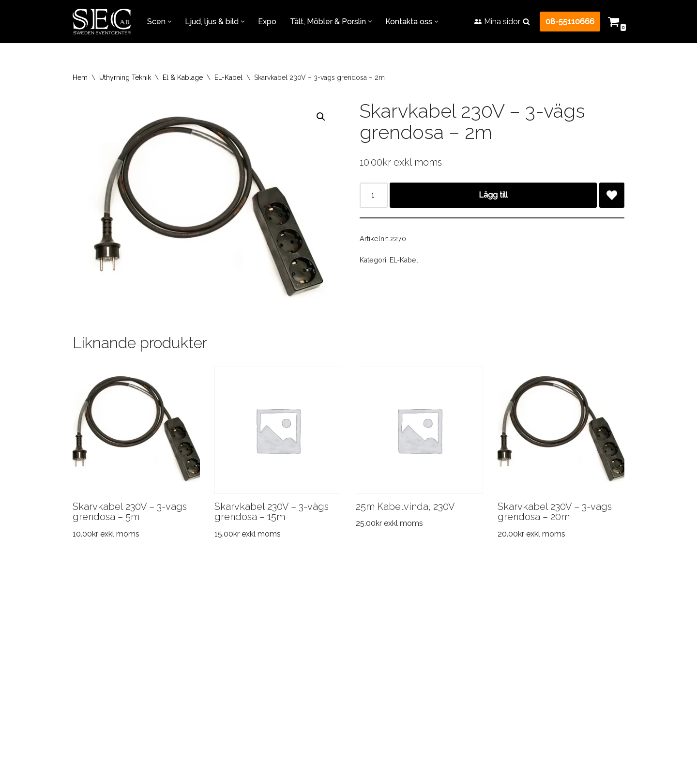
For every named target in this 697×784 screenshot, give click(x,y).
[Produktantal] (374, 195)
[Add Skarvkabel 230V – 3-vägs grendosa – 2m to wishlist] (612, 195)
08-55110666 (570, 22)
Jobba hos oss (432, 636)
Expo (267, 22)
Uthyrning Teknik (125, 77)
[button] (170, 22)
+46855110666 (318, 758)
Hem (80, 77)
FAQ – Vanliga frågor (347, 636)
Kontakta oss (505, 636)
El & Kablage (183, 77)
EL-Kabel (228, 77)
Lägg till (493, 195)
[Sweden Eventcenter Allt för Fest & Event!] (102, 22)
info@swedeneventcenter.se (329, 771)
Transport (186, 636)
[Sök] (526, 22)
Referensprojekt (257, 636)
